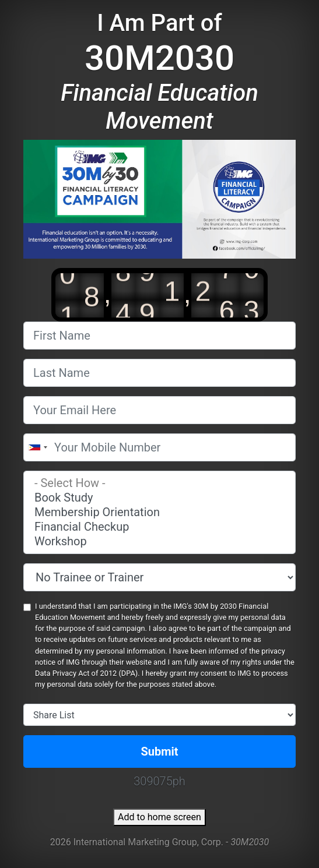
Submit (159, 751)
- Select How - (159, 483)
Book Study (159, 498)
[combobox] (37, 447)
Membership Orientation (159, 512)
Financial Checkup (159, 527)
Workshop (159, 541)
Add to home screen (159, 817)
